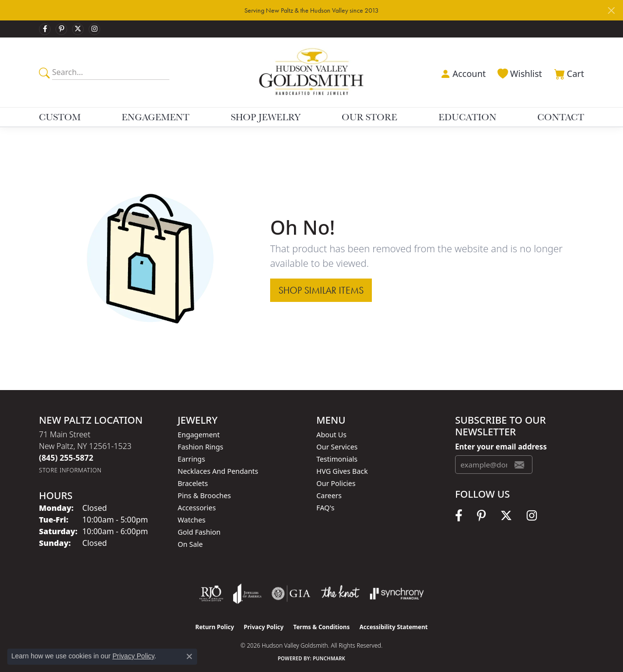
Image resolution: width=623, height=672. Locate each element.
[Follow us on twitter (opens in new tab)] (78, 29)
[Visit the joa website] (247, 594)
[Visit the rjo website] (211, 594)
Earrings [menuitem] (191, 459)
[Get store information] (70, 470)
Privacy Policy (264, 627)
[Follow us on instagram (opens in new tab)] (94, 29)
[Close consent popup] (189, 656)
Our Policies (336, 483)
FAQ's (325, 508)
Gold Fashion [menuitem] (199, 532)
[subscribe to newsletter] (519, 465)
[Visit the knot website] (340, 594)
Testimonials (337, 459)
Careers (329, 495)
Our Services (337, 447)
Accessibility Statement (393, 627)
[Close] (611, 10)
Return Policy (215, 627)
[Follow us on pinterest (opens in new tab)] (61, 29)
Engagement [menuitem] (199, 435)
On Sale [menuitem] (190, 544)
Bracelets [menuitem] (193, 483)
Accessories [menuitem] (197, 508)
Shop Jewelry (266, 117)
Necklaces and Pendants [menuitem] (218, 471)
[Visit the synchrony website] (397, 594)
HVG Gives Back (342, 471)
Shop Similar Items (321, 290)
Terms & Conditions (322, 627)
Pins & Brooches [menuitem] (204, 495)
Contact (561, 117)
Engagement (156, 117)
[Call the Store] (66, 458)
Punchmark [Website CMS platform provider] (329, 658)
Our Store (369, 117)
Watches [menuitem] (192, 520)
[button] (462, 73)
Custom (60, 117)
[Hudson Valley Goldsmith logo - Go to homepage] (311, 72)
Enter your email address (501, 447)
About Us (331, 435)
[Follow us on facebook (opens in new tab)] (45, 29)
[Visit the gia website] (291, 594)
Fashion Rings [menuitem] (201, 447)
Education (467, 117)
